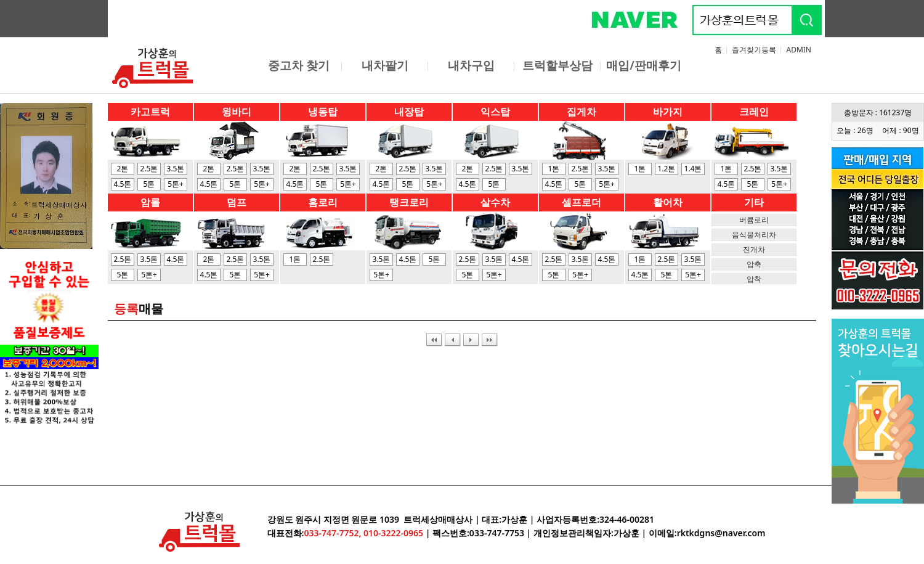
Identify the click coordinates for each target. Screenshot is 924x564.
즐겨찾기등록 (754, 50)
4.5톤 (123, 184)
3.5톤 (176, 169)
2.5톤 (149, 169)
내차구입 (471, 65)
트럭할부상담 (557, 65)
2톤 (123, 169)
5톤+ (176, 184)
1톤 (554, 169)
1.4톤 (693, 169)
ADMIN (799, 50)
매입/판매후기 (644, 65)
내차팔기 (385, 65)
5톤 (149, 184)
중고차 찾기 (299, 65)
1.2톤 (667, 169)
